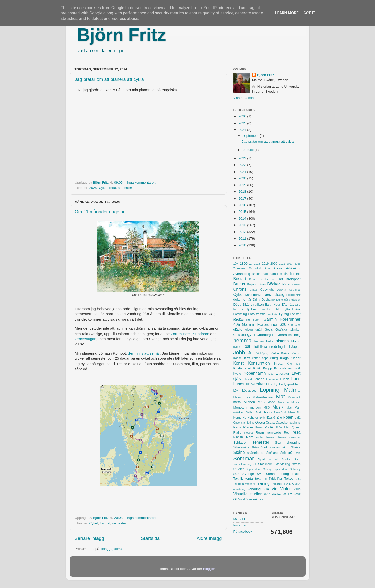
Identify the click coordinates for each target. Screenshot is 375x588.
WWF (297, 494)
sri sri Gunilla (279, 459)
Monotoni (240, 407)
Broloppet (293, 279)
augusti (249, 150)
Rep (287, 433)
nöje (279, 418)
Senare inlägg (89, 538)
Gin (291, 325)
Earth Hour (272, 305)
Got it (309, 13)
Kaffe (275, 353)
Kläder (295, 358)
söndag (283, 474)
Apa (267, 268)
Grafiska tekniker (288, 330)
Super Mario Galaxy (259, 469)
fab (235, 309)
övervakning (255, 499)
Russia (282, 437)
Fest (254, 309)
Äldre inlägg (209, 538)
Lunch (284, 379)
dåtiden (296, 300)
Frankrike (272, 314)
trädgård (250, 484)
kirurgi (274, 358)
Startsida (150, 538)
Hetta (270, 341)
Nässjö (270, 418)
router (260, 437)
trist (298, 479)
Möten (250, 412)
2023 (243, 158)
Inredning (275, 347)
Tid (265, 479)
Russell (271, 437)
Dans (248, 295)
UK (291, 484)
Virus (297, 489)
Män (298, 408)
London (259, 379)
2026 (243, 116)
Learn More (287, 13)
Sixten (255, 447)
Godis (269, 330)
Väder (276, 494)
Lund (296, 379)
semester (125, 188)
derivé (258, 295)
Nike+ (292, 412)
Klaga (284, 358)
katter (256, 358)
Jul (251, 353)
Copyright (267, 290)
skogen (275, 447)
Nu (244, 418)
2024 (243, 130)
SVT (260, 474)
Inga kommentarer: (142, 182)
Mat (280, 396)
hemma (242, 341)
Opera (260, 422)
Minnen (249, 402)
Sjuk (264, 447)
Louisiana (272, 379)
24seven (239, 268)
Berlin (289, 273)
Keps (265, 358)
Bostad (240, 279)
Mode (271, 402)
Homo (296, 341)
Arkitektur (293, 268)
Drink (256, 300)
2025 (93, 188)
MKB (261, 402)
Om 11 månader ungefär (100, 212)
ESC (298, 305)
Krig (289, 364)
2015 (243, 212)
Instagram (241, 525)
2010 (243, 245)
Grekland (240, 335)
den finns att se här (144, 353)
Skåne (239, 452)
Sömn (270, 474)
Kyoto (237, 374)
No (299, 412)
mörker (239, 412)
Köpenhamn (255, 373)
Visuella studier (248, 494)
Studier (239, 469)
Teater (296, 474)
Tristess (239, 484)
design (281, 294)
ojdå (298, 418)
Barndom (276, 274)
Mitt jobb (240, 519)
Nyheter (253, 418)
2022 (243, 165)
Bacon (256, 274)
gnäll (259, 330)
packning (295, 423)
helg (297, 335)
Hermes (259, 341)
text (258, 479)
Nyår (262, 418)
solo (298, 453)
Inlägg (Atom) (112, 549)
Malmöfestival (263, 397)
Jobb (239, 352)
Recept (249, 433)
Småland (272, 453)
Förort (257, 320)
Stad (297, 459)
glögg (249, 330)
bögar (286, 284)
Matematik (294, 397)
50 (250, 268)
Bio (298, 274)
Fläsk (296, 309)
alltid (258, 268)
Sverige (248, 474)
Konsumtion (259, 363)
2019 (243, 185)
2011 (243, 239)
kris (298, 364)
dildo (291, 295)
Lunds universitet (249, 384)
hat (291, 335)
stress (296, 464)
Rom (250, 437)
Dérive (268, 295)
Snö (283, 453)
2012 (243, 232)
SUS (237, 474)
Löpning (270, 390)
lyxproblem (292, 384)
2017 (243, 198)
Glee (298, 325)
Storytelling (282, 464)
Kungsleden (283, 368)
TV (286, 484)
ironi (287, 347)
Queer (296, 427)
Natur (268, 412)
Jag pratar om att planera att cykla (109, 79)
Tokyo (289, 479)
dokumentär (242, 300)
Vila (266, 489)
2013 (243, 225)
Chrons (240, 289)
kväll (297, 368)
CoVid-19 (295, 290)
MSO (267, 408)
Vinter (285, 489)
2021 (243, 172)
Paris (237, 427)
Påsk (287, 427)
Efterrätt (287, 304)
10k (236, 264)
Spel (262, 459)
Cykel (103, 188)
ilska (264, 347)
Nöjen (288, 417)
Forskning (240, 314)
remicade (274, 433)
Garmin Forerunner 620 (264, 324)
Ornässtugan (86, 339)
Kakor (285, 353)
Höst (246, 346)
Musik (278, 407)
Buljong (252, 284)
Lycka (278, 384)
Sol (290, 452)
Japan (296, 347)
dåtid (287, 300)
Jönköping (262, 353)
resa (112, 188)
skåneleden (256, 453)
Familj (244, 309)
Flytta (286, 309)
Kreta (278, 363)
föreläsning (242, 319)
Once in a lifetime (244, 423)
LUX (269, 384)
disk (298, 295)
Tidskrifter (275, 479)
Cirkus (254, 290)
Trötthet (277, 484)
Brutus (239, 284)
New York (280, 412)
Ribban (238, 437)
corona (281, 290)
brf (281, 279)
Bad (265, 274)
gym (251, 334)
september (251, 136)
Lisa (271, 374)
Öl (235, 499)
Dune (280, 300)
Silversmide (241, 447)
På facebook (243, 531)
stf (255, 464)
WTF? (287, 494)
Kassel (238, 358)
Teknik (238, 479)
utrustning (239, 489)
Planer (248, 427)
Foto (251, 314)
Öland (241, 499)
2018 (243, 192)
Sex (278, 442)
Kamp (296, 353)
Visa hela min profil (248, 98)
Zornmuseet (181, 334)
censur (296, 284)
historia (282, 341)
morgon (256, 408)
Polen (259, 427)
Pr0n (279, 427)
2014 (243, 218)
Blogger (209, 569)
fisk (278, 309)
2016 (243, 205)
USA (298, 484)
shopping (294, 442)
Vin (274, 489)
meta (237, 402)
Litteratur (282, 374)
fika (262, 309)
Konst (239, 363)
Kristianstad (242, 368)
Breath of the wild (263, 279)
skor (285, 447)
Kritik (257, 368)
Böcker (273, 284)
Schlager (240, 442)
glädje (238, 330)
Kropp (267, 368)
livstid (248, 379)
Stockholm (265, 464)
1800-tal (246, 263)
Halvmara (280, 335)
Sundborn (201, 334)
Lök (236, 391)
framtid (105, 523)
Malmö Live (242, 397)
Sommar (244, 458)
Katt (247, 358)
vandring (254, 489)
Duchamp (268, 300)
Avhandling (242, 274)
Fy (281, 314)
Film (270, 309)
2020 (243, 178)
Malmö (292, 390)
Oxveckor (282, 423)
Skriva (296, 447)
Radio (237, 433)
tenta (249, 479)
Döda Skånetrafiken (249, 304)
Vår (267, 494)
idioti (255, 347)
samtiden (295, 437)
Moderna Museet (289, 402)
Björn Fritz (122, 35)
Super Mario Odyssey (287, 469)
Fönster (295, 314)
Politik (269, 427)
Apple (278, 268)
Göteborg (264, 335)
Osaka (270, 423)
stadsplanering (242, 464)
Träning (263, 483)
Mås (289, 408)
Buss (262, 284)
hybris (237, 347)
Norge (238, 418)
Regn (260, 433)
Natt (259, 412)
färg (286, 314)
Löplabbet (249, 391)
